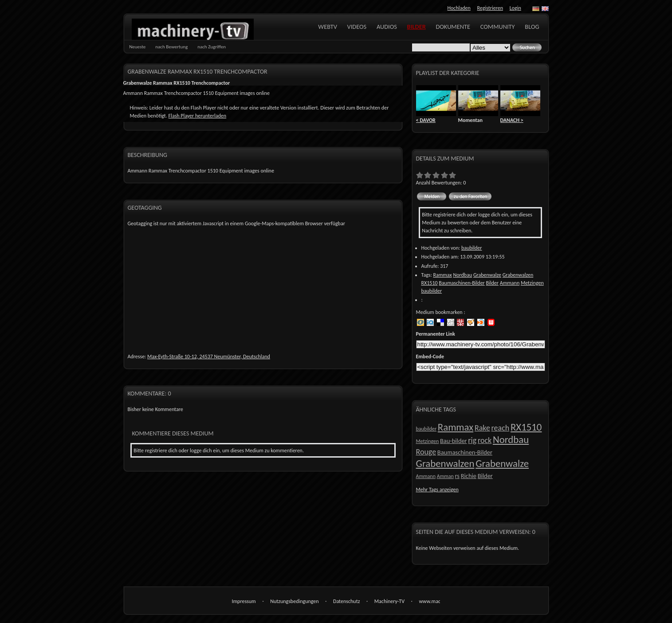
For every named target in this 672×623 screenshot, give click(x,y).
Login (515, 8)
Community (498, 27)
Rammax (442, 275)
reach (501, 428)
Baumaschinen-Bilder (462, 283)
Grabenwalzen (518, 275)
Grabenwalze (487, 275)
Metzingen (532, 283)
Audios (387, 27)
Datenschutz (346, 601)
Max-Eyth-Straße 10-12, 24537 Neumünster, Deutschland (209, 357)
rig (472, 440)
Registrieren (490, 8)
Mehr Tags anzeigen (437, 490)
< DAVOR (426, 120)
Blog (532, 27)
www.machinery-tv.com (429, 602)
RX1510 (430, 283)
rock (485, 440)
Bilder (417, 27)
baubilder (472, 248)
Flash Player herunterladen (197, 116)
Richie (469, 476)
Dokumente (453, 27)
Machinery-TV (389, 601)
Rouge (426, 452)
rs (457, 476)
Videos (357, 27)
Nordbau (462, 275)
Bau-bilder (454, 441)
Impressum (244, 601)
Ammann (510, 283)
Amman (445, 476)
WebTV (328, 27)
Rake (482, 428)
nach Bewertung (171, 47)
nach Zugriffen (212, 47)
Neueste (137, 47)
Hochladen (459, 8)
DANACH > (512, 120)
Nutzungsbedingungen (294, 601)
